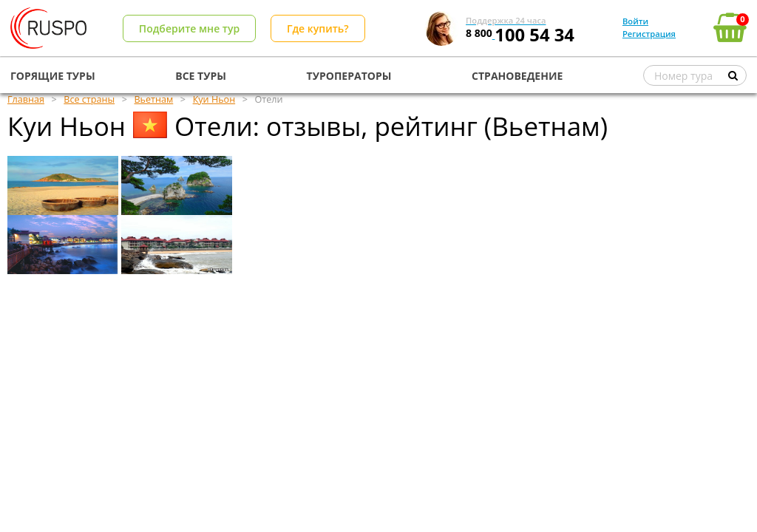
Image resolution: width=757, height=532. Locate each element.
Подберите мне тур (189, 28)
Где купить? (318, 28)
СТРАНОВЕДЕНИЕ (517, 76)
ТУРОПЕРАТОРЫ (349, 76)
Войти (635, 21)
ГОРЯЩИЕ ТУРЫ (53, 76)
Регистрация (649, 34)
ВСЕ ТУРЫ (201, 76)
